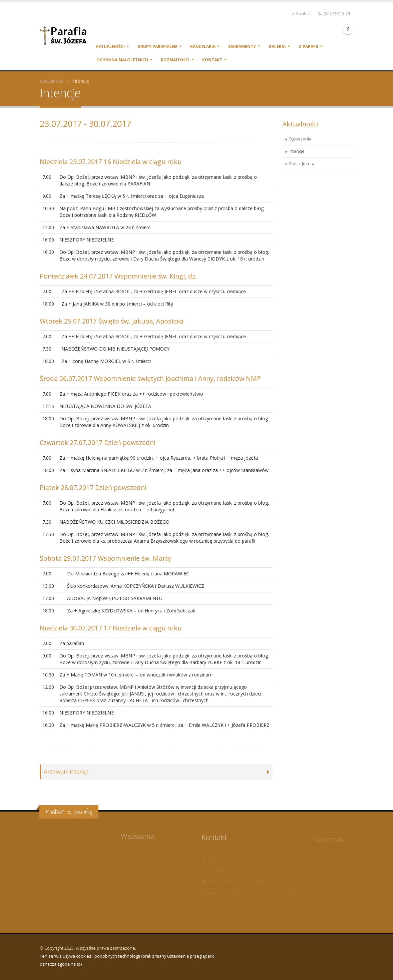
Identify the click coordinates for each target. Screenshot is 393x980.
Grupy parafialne (157, 47)
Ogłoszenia (300, 139)
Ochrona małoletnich (122, 60)
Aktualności (110, 47)
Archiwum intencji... (67, 772)
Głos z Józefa (301, 164)
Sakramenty (242, 47)
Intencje (297, 151)
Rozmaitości (175, 60)
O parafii (308, 47)
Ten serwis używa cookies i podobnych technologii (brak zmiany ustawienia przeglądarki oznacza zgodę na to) (127, 960)
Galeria (277, 47)
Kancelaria (203, 47)
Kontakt (302, 14)
